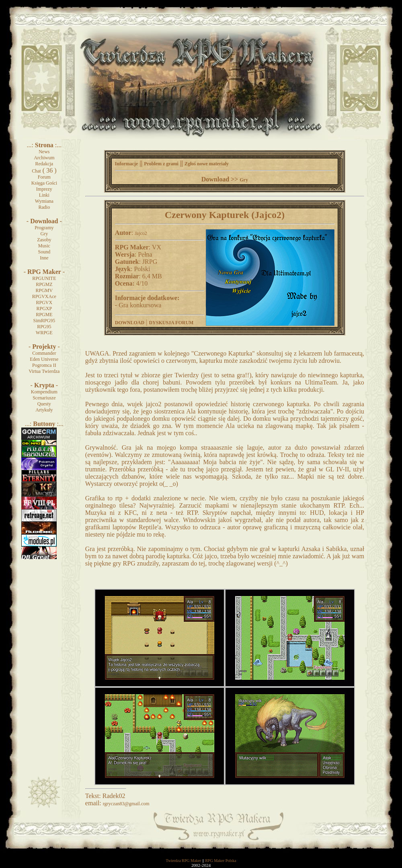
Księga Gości (44, 183)
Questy (44, 404)
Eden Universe (44, 359)
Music (44, 246)
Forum (44, 177)
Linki (44, 195)
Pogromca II (44, 365)
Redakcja (44, 164)
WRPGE (44, 333)
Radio (44, 207)
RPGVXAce (44, 296)
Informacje (126, 164)
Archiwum (44, 158)
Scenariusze (44, 398)
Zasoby (44, 240)
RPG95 (44, 327)
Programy (44, 228)
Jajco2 (141, 233)
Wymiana (44, 201)
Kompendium (44, 392)
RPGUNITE (44, 278)
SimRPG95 (44, 321)
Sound (44, 252)
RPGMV (44, 290)
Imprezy (44, 189)
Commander (44, 353)
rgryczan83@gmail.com (126, 804)
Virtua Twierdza (44, 371)
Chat (36, 171)
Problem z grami (161, 164)
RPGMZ (44, 284)
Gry (44, 234)
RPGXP (44, 309)
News (44, 152)
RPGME (44, 315)
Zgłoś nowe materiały (207, 164)
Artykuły (44, 410)
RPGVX (44, 302)
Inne (44, 258)
